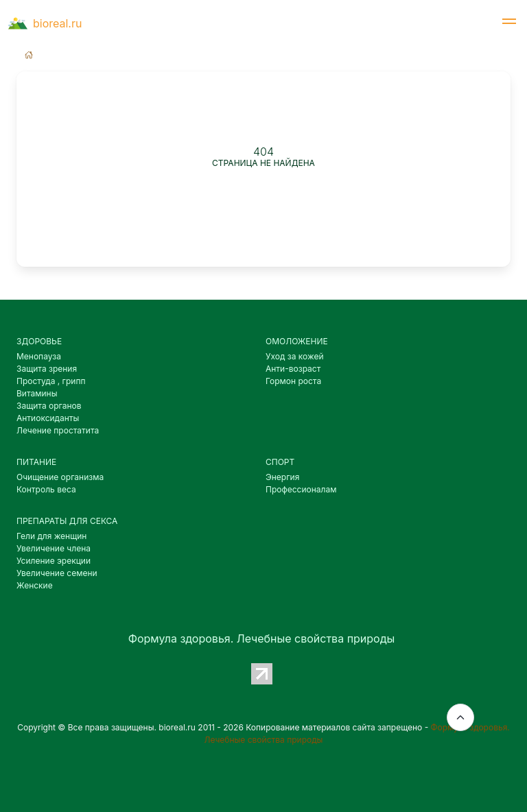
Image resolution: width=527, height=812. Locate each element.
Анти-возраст (293, 369)
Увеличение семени (57, 573)
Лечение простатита (58, 430)
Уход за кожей (295, 356)
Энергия (282, 477)
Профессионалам (301, 489)
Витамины (37, 393)
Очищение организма (60, 477)
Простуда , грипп (51, 381)
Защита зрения (47, 369)
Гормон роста (293, 381)
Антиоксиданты (48, 418)
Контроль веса (46, 489)
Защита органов (49, 406)
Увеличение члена (54, 548)
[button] (509, 23)
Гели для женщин (51, 536)
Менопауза (39, 356)
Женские (35, 585)
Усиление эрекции (54, 561)
